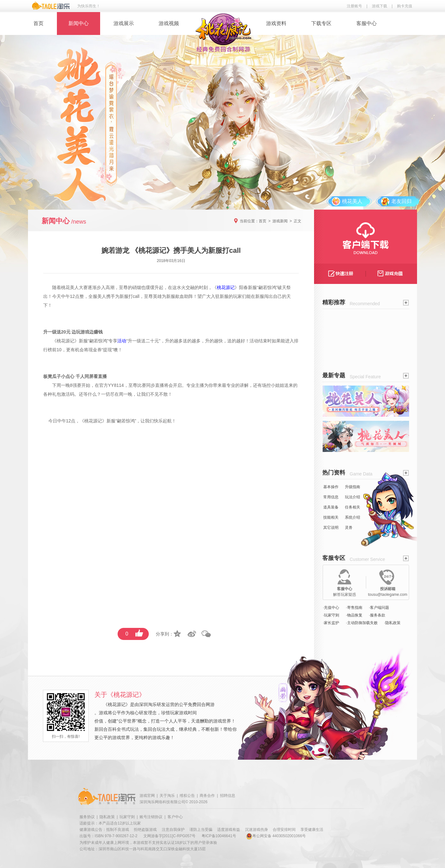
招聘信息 (228, 796)
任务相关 (353, 507)
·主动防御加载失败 (362, 623)
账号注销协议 (151, 817)
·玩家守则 (331, 615)
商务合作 (207, 796)
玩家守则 (127, 817)
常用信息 (331, 497)
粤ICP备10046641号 (219, 836)
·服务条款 (377, 615)
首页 (38, 23)
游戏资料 (276, 23)
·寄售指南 (354, 608)
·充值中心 (331, 608)
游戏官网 (147, 796)
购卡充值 (405, 6)
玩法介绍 (353, 497)
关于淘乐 (167, 796)
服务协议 (87, 817)
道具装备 (331, 507)
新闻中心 (79, 23)
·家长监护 (331, 623)
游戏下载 (380, 6)
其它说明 (331, 528)
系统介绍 (353, 517)
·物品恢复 (354, 615)
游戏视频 (169, 23)
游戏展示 (124, 23)
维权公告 (187, 796)
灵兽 (349, 528)
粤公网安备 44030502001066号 (276, 836)
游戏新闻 (280, 221)
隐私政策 (107, 817)
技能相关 (331, 517)
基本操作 (331, 487)
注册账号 (354, 6)
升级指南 (353, 487)
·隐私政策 (392, 623)
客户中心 (175, 817)
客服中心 (366, 23)
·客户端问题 (379, 608)
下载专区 (321, 23)
